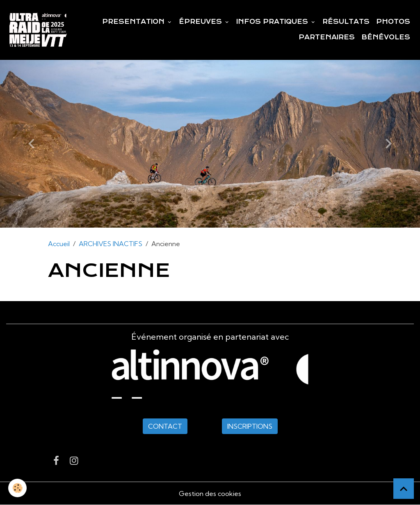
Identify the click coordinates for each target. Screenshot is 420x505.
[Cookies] (17, 488)
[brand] (38, 30)
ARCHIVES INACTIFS (111, 244)
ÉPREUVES (201, 22)
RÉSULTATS (346, 22)
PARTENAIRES (327, 37)
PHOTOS (393, 22)
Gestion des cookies (210, 494)
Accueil (59, 244)
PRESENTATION (134, 22)
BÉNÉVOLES (386, 37)
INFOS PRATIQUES (273, 22)
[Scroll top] (404, 489)
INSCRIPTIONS (250, 426)
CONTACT (165, 426)
